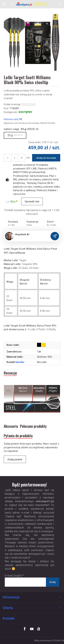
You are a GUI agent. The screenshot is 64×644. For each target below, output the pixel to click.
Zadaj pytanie (15, 459)
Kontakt (9, 618)
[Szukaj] (11, 4)
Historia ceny (13, 119)
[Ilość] (15, 158)
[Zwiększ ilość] (8, 158)
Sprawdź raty (32, 201)
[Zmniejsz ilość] (22, 158)
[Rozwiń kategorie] (4, 4)
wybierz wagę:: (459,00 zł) (21, 129)
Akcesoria (11, 426)
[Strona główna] (32, 4)
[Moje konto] (61, 4)
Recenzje (10, 373)
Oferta (32, 608)
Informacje (32, 597)
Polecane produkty (33, 426)
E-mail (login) (13, 575)
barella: (20, 362)
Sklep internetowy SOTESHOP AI (49, 641)
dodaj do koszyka (46, 158)
